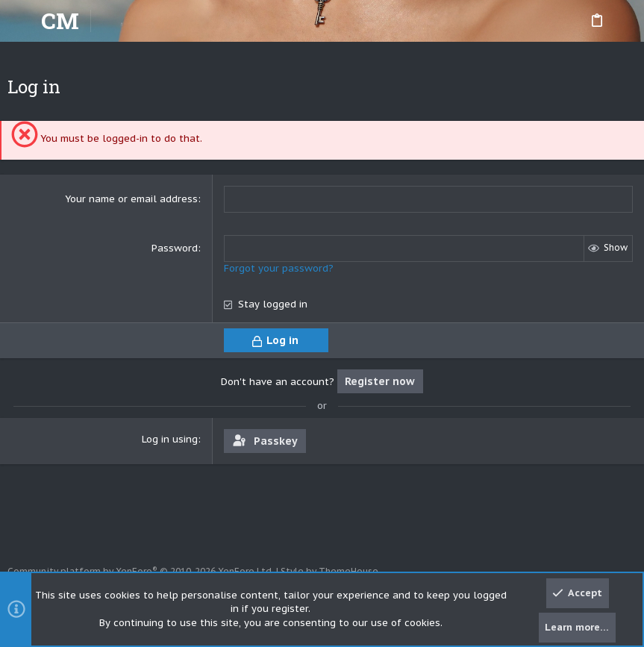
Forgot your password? (279, 268)
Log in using (170, 439)
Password (175, 248)
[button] (22, 21)
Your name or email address (131, 199)
